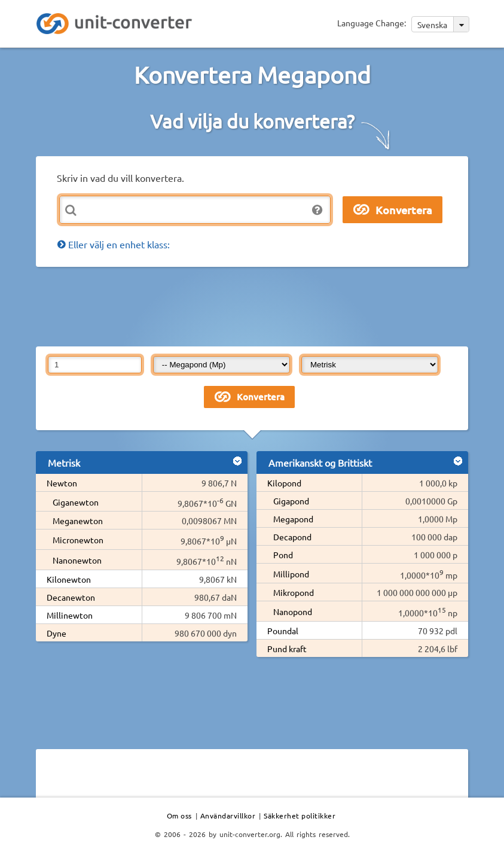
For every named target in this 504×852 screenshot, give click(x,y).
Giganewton (76, 502)
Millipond (291, 574)
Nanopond (293, 611)
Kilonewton (69, 579)
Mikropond (294, 592)
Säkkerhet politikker (300, 816)
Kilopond (284, 483)
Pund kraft (287, 649)
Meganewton (78, 521)
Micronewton (78, 540)
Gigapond (291, 501)
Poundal (283, 631)
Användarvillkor (228, 816)
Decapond (292, 537)
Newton (62, 483)
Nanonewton (77, 560)
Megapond (293, 519)
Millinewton (70, 615)
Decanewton (71, 597)
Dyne (56, 633)
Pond (283, 555)
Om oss (179, 816)
